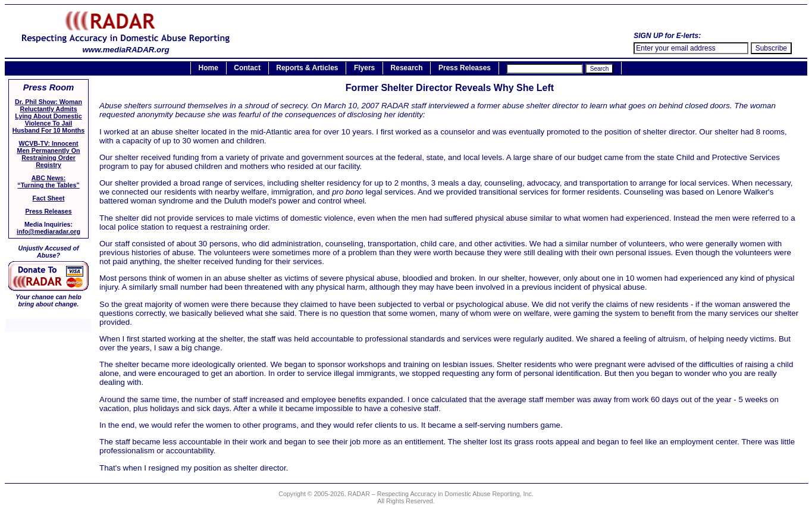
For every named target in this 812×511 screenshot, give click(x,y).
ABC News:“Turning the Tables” (48, 181)
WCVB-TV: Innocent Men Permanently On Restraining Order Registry (49, 154)
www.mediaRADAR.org (126, 46)
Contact (247, 68)
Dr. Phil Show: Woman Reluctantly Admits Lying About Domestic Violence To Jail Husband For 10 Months (48, 116)
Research (407, 68)
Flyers (364, 68)
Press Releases (465, 68)
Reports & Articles (307, 68)
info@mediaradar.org (48, 231)
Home (209, 68)
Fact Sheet (49, 198)
